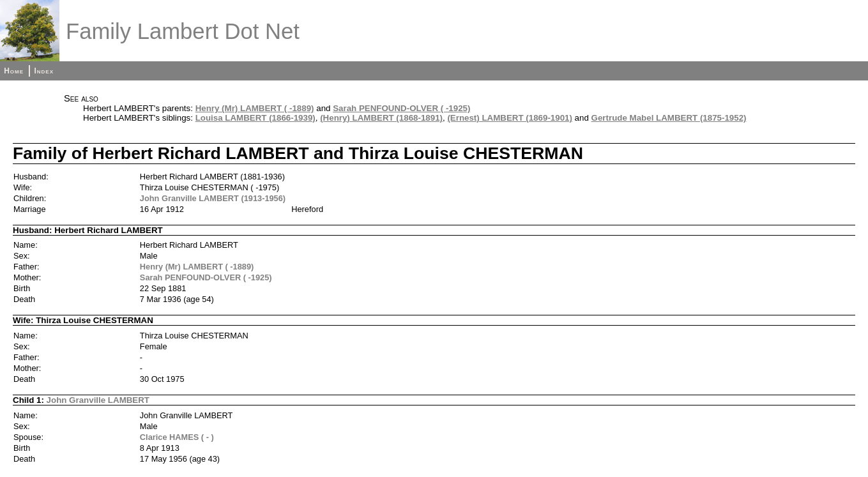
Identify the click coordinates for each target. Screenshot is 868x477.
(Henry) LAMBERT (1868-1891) (381, 118)
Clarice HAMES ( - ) (177, 437)
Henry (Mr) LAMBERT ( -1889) (255, 108)
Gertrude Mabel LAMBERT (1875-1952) (669, 118)
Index (44, 71)
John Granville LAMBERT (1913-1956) (213, 198)
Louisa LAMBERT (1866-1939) (255, 118)
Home (14, 71)
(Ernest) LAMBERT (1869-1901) (510, 118)
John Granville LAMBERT (98, 400)
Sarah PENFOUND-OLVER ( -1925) (401, 108)
